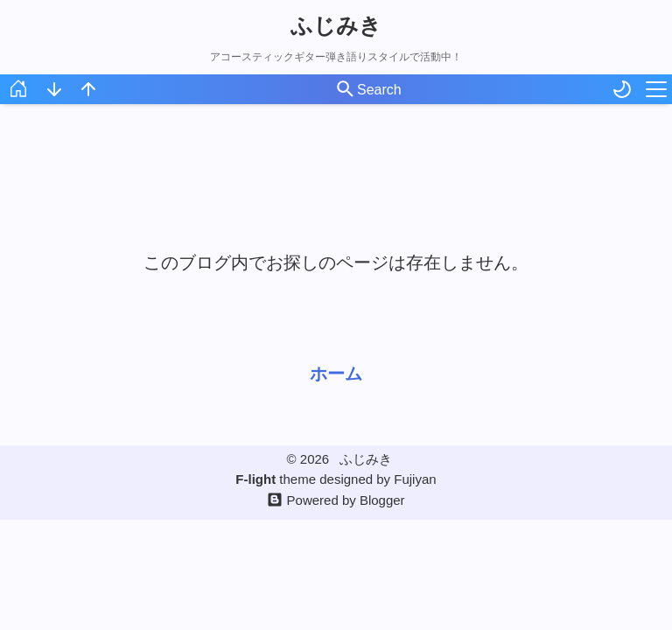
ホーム (336, 374)
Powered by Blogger (346, 500)
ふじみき (336, 25)
